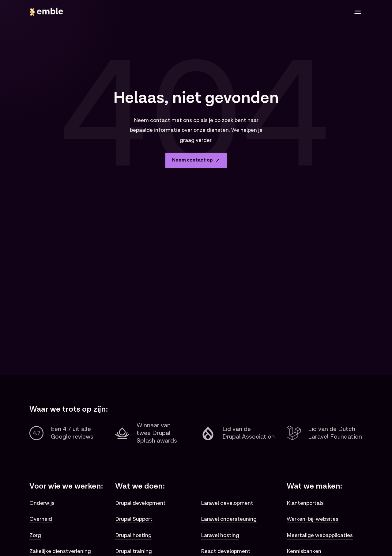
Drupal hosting (133, 535)
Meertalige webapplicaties (320, 535)
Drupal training (134, 551)
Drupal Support (134, 519)
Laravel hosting (220, 535)
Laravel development (227, 503)
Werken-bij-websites (313, 519)
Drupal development (140, 503)
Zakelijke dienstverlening (60, 551)
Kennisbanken (304, 551)
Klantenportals (305, 503)
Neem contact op (196, 160)
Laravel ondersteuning (229, 519)
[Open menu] (358, 12)
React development (226, 551)
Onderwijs (42, 503)
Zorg (35, 535)
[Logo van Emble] (111, 12)
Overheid (41, 519)
